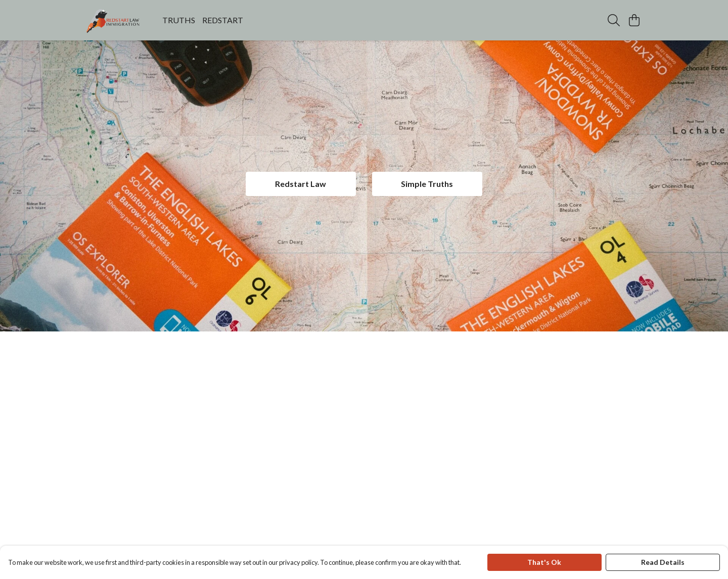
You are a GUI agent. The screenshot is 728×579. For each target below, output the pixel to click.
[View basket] (634, 20)
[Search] (614, 20)
